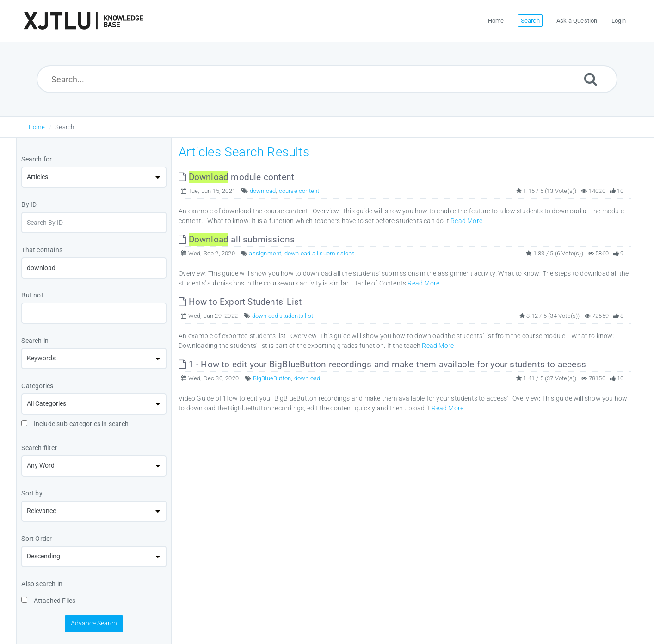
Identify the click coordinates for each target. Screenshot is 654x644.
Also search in (42, 584)
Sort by (32, 493)
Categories (37, 386)
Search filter (39, 448)
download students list (283, 316)
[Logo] (83, 21)
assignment (265, 253)
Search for (37, 159)
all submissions (237, 239)
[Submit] (591, 79)
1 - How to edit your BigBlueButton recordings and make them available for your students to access (382, 364)
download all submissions (320, 253)
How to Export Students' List (240, 302)
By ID (29, 204)
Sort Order (37, 539)
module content (236, 177)
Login (619, 21)
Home (37, 127)
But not (32, 295)
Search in (35, 341)
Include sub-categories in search (75, 424)
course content (299, 191)
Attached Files (48, 601)
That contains (42, 250)
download (263, 191)
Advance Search (94, 623)
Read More (466, 221)
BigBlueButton (272, 378)
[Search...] (327, 79)
